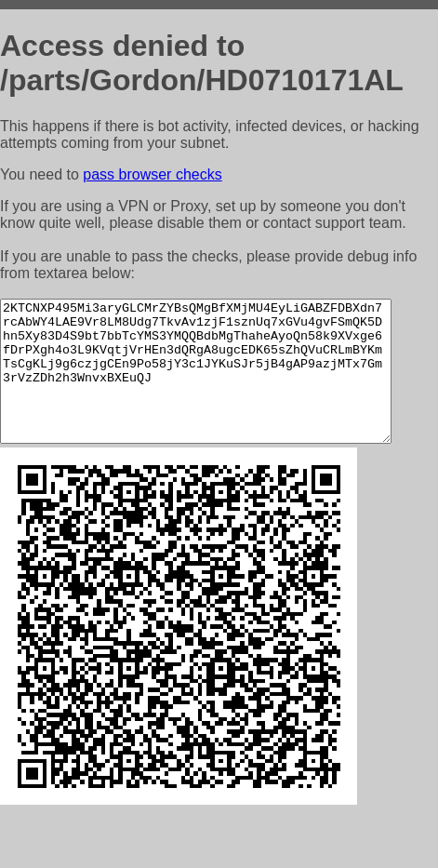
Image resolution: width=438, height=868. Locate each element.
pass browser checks (152, 174)
